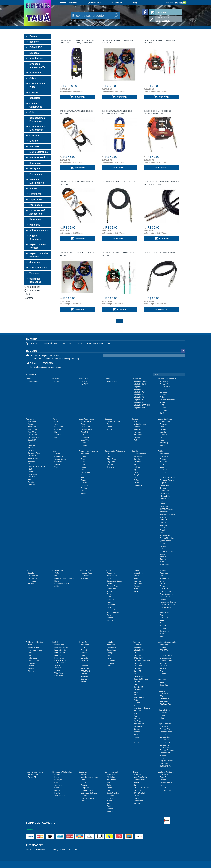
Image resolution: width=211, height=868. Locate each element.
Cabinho (31, 573)
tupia (162, 636)
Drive (135, 695)
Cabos (33, 78)
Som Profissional (39, 268)
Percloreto (111, 605)
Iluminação (35, 194)
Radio (57, 581)
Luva (162, 785)
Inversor (163, 517)
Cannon (84, 445)
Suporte (31, 482)
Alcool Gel (164, 777)
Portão (136, 472)
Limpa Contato (33, 661)
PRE (109, 804)
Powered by (176, 2)
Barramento (164, 462)
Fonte (109, 594)
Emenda (163, 488)
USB (56, 437)
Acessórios (164, 381)
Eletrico (34, 141)
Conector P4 (165, 740)
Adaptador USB (139, 408)
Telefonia (34, 273)
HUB (135, 705)
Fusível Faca (59, 645)
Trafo (162, 562)
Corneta (110, 788)
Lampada (31, 461)
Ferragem (35, 168)
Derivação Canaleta (167, 480)
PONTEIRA (164, 618)
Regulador (111, 462)
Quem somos (95, 3)
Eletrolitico (137, 429)
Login (158, 21)
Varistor (84, 493)
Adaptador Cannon (140, 381)
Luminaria (164, 525)
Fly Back (110, 591)
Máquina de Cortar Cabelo (64, 578)
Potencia (31, 472)
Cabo (56, 424)
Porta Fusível (165, 536)
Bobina (57, 775)
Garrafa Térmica (166, 782)
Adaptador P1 (139, 389)
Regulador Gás (165, 790)
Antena (31, 424)
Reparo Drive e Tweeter (38, 246)
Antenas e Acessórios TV (37, 66)
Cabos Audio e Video (37, 85)
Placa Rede (138, 726)
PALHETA (164, 666)
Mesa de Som (112, 798)
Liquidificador (86, 576)
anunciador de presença (90, 777)
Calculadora (112, 647)
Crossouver (32, 456)
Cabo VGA (85, 440)
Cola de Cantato (60, 459)
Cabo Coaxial (165, 387)
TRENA (163, 634)
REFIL (162, 620)
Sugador (110, 618)
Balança (163, 780)
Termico (57, 665)
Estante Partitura (166, 661)
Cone (56, 782)
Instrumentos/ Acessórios (37, 212)
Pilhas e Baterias (39, 230)
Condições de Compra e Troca (65, 850)
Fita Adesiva (164, 699)
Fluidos (83, 464)
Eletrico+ (34, 146)
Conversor (164, 392)
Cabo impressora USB (142, 661)
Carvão (163, 584)
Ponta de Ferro (113, 610)
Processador (33, 474)
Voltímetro (32, 485)
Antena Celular (139, 780)
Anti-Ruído (32, 427)
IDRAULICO (36, 47)
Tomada (163, 559)
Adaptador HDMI (140, 384)
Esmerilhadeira (34, 381)
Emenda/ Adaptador (167, 400)
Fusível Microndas (61, 647)
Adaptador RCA (139, 402)
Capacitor (35, 98)
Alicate (162, 576)
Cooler (83, 459)
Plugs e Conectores (36, 237)
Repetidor (163, 410)
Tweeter (110, 811)
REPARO (84, 384)
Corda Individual (166, 655)
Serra (162, 623)
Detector (110, 655)
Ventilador (84, 578)
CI (108, 454)
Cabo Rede (138, 666)
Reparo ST (32, 777)
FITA (162, 696)
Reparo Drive (33, 775)
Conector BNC (165, 729)
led (29, 464)
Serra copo (164, 626)
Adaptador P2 (139, 395)
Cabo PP (58, 429)
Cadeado (34, 93)
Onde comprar (69, 3)
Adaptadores (36, 58)
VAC (135, 440)
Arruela (136, 576)
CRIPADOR (164, 589)
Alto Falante (112, 777)
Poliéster (137, 437)
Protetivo (31, 666)
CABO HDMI (85, 427)
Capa (162, 653)
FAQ (135, 3)
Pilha (162, 718)
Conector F (164, 734)
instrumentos (165, 663)
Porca (136, 589)
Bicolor (57, 422)
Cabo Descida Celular (142, 788)
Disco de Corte (165, 591)
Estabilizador (165, 491)
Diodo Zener (112, 459)
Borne (109, 578)
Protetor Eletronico (167, 538)
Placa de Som (139, 724)
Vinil (56, 467)
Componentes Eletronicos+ (37, 128)
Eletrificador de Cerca (89, 793)
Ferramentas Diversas (168, 602)
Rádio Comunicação (62, 584)
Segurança (35, 262)
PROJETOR (85, 671)
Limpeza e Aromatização (37, 466)
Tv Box (136, 480)
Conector (163, 389)
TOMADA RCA (165, 766)
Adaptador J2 (138, 387)
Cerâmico (137, 427)
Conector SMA (165, 748)
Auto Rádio (32, 432)
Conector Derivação (167, 478)
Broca (162, 581)
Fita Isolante (164, 499)
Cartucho (137, 682)
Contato (117, 3)
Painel (162, 530)
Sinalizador (85, 679)
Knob (162, 758)
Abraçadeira (164, 454)
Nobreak (137, 719)
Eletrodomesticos (39, 157)
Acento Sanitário (166, 422)
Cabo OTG (137, 663)
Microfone (137, 711)
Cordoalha (58, 785)
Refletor (163, 546)
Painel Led (85, 669)
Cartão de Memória (141, 679)
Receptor (163, 408)
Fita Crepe (164, 701)
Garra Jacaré (165, 507)
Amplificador (112, 780)
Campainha (111, 650)
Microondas (138, 435)
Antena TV (164, 384)
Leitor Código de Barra (142, 708)
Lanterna (163, 522)
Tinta (135, 740)
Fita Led (84, 650)
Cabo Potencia (33, 437)
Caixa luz (163, 470)
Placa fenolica (86, 472)
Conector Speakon (167, 750)
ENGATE (84, 381)
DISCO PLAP (165, 597)
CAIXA (57, 573)
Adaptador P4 (139, 400)
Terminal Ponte (60, 796)
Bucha (136, 578)
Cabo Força (59, 427)
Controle (34, 135)
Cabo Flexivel (33, 578)
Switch (136, 734)
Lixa (161, 437)
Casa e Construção (36, 105)
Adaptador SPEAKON (142, 405)
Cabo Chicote (33, 435)
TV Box (163, 413)
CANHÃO (84, 647)
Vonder (110, 429)
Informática (36, 205)
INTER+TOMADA (166, 509)
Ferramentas (36, 174)
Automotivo (36, 73)
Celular (136, 796)
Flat (56, 432)
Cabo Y (31, 443)
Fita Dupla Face (166, 704)
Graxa (30, 655)
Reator (162, 543)
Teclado (136, 737)
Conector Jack (165, 737)
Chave (83, 456)
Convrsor (163, 395)
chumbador (138, 584)
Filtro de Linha (165, 496)
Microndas (35, 219)
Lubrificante (32, 663)
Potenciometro (86, 475)
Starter (162, 554)
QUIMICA (32, 477)
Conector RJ (138, 687)
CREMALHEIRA (87, 790)
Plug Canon (164, 763)
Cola (32, 112)
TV (135, 478)
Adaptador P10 (139, 392)
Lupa (109, 597)
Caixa (162, 427)
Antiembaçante (34, 647)
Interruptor (164, 512)
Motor (162, 682)
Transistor (111, 467)
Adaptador (164, 459)
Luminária (84, 666)
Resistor (34, 42)
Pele (162, 671)
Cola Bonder (59, 456)
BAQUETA (164, 650)
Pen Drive (137, 721)
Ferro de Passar (87, 573)
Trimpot (84, 491)
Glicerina (84, 653)
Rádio (109, 806)
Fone (109, 658)
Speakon (58, 435)
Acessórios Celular (140, 777)
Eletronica (35, 163)
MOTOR (84, 796)
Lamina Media (60, 653)
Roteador (137, 732)
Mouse (136, 716)
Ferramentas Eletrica (168, 605)
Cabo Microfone (87, 429)
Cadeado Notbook (114, 422)
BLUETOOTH (86, 422)
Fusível (33, 188)
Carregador (111, 653)
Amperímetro (165, 578)
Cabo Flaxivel (33, 576)
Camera (84, 785)
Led (82, 470)
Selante (31, 669)
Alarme (83, 775)
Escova (33, 36)
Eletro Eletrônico (39, 152)
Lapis (162, 610)
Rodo (162, 440)
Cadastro (166, 21)
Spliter (57, 586)
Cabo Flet (137, 655)
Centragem (58, 780)
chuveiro (163, 432)
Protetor (57, 793)
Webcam (137, 742)
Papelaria (34, 225)
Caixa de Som (139, 676)
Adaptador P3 (139, 397)
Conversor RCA (34, 453)
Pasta (109, 602)
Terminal (84, 483)
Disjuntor (163, 483)
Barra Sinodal (112, 576)
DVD (135, 464)
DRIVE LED (164, 485)
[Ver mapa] (74, 359)
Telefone (137, 804)
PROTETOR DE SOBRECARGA (60, 662)
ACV (135, 422)
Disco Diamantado (167, 594)
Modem (136, 713)
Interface (110, 796)
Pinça (109, 607)
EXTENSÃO (164, 493)
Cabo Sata (137, 669)
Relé (30, 480)
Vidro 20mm (59, 673)
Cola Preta (58, 462)
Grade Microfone (113, 793)
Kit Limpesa (32, 658)
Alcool (30, 645)
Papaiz (110, 427)
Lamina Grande (60, 650)
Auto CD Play (33, 429)
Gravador (137, 703)
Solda (109, 615)
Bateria (163, 715)
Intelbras (137, 467)
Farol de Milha (33, 458)
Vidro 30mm (59, 676)
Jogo (135, 470)
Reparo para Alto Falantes (39, 255)
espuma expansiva (35, 650)
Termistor (84, 488)
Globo (83, 655)
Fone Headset (139, 698)
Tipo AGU (58, 668)
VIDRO (57, 671)
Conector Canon (166, 732)
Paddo (110, 424)
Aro (108, 782)
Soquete (84, 480)
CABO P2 (84, 435)
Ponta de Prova (113, 613)
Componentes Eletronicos (37, 120)
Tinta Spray (164, 443)
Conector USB (165, 753)
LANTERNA (85, 661)
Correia (110, 584)
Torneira (163, 445)
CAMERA (32, 445)
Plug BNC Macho (166, 761)
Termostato (164, 685)
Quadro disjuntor (166, 541)
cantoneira (137, 581)
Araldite (57, 454)
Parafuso (137, 586)
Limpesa (34, 53)
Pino (162, 533)
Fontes (162, 402)
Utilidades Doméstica (35, 280)
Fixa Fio (163, 501)
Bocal (162, 464)
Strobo (83, 682)
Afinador (163, 647)
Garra (57, 788)
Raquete (163, 788)
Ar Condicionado (140, 424)
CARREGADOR (139, 793)
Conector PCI (165, 742)
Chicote (31, 448)
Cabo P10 (84, 432)
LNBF (162, 405)
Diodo (109, 456)
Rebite (136, 591)
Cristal (83, 462)
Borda (57, 777)
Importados (36, 199)
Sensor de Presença (167, 551)
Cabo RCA (32, 440)
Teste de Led (165, 631)
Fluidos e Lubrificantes (37, 181)
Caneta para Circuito (115, 581)
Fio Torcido (32, 581)
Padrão (163, 528)
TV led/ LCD (138, 485)
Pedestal (163, 669)
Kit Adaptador (138, 801)
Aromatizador (112, 381)
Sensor (83, 801)
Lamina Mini (59, 655)
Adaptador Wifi (139, 650)
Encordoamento (166, 658)
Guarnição (58, 790)
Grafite (30, 653)
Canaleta (163, 429)
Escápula (163, 435)
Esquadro (163, 599)
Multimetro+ (164, 613)
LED (82, 663)
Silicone (57, 464)
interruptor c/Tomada (167, 514)
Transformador (165, 564)
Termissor (84, 485)
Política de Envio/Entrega (37, 850)
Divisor (162, 397)
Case (135, 684)
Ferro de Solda (113, 586)
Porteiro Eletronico (88, 798)
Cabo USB (137, 671)
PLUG (30, 469)
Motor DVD (111, 599)
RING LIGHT (85, 676)
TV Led (136, 483)
